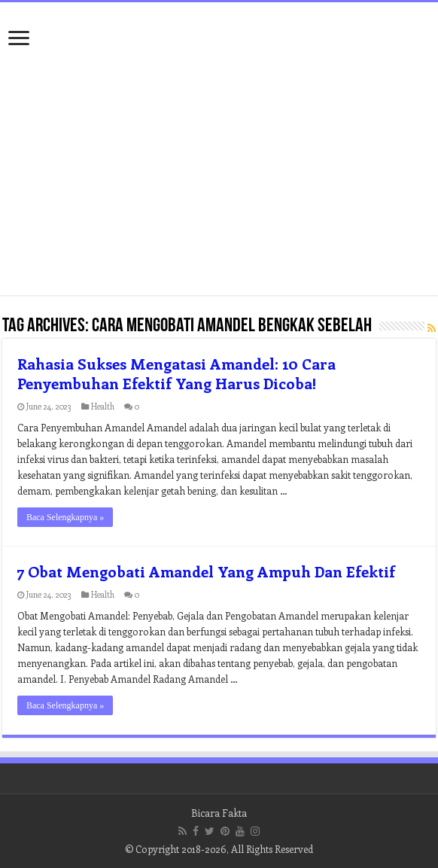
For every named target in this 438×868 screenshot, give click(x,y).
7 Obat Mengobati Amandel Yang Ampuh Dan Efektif (206, 571)
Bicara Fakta (219, 813)
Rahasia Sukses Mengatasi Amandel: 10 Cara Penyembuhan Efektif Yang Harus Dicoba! (176, 373)
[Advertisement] (219, 175)
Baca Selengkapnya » (65, 517)
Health (103, 406)
